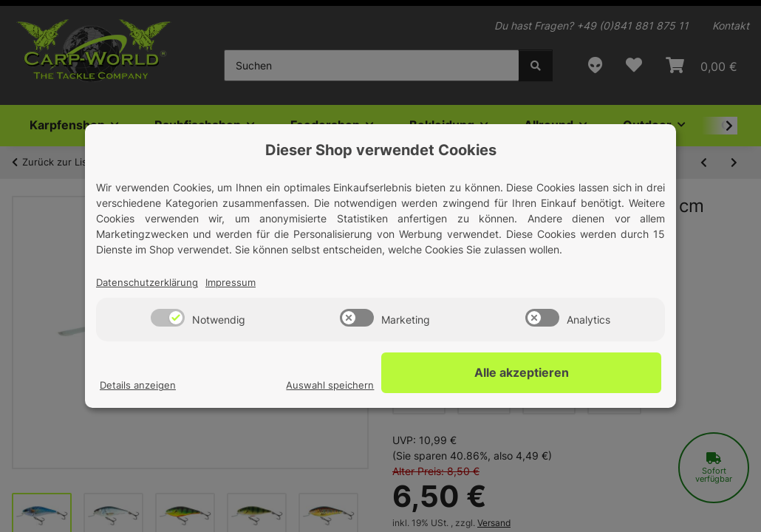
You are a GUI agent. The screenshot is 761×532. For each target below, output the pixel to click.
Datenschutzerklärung (150, 283)
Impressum (237, 283)
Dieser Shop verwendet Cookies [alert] (381, 150)
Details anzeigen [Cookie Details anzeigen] (140, 386)
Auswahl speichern (461, 386)
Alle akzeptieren (587, 373)
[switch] (168, 318)
